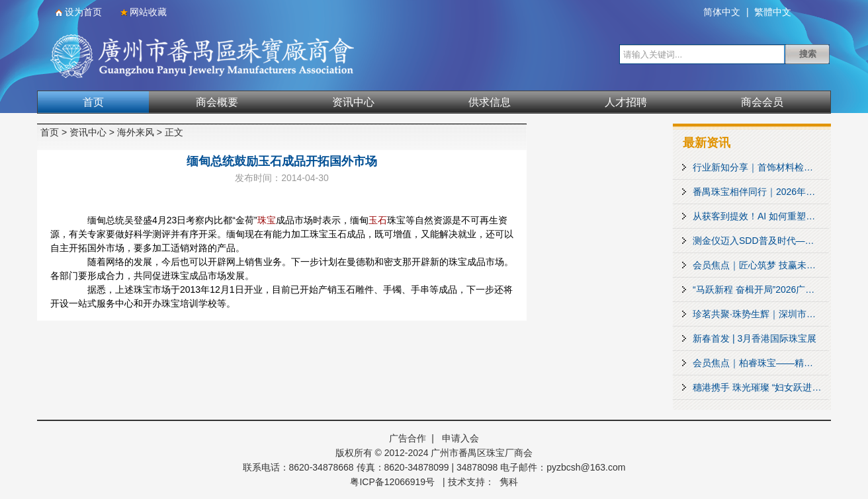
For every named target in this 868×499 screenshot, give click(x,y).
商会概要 (217, 102)
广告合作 (408, 438)
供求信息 (490, 102)
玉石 (378, 220)
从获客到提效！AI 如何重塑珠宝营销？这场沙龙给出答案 (760, 216)
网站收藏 (148, 12)
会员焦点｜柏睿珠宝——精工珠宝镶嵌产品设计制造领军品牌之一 (760, 363)
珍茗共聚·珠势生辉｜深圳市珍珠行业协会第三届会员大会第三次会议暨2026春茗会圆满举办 (760, 314)
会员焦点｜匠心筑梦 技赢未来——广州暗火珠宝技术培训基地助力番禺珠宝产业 (760, 265)
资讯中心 (353, 102)
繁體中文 (773, 12)
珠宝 (267, 220)
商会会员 (762, 102)
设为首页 (83, 12)
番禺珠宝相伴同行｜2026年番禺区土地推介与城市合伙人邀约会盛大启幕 (760, 192)
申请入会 (460, 438)
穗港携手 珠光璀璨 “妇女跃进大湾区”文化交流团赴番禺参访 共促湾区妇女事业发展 (760, 387)
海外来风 (136, 132)
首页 (93, 102)
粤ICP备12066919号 (392, 482)
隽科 (509, 482)
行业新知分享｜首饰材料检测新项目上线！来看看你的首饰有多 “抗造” (760, 167)
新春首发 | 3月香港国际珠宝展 (755, 338)
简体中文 (722, 12)
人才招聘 (626, 102)
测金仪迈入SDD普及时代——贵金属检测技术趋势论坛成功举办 (760, 241)
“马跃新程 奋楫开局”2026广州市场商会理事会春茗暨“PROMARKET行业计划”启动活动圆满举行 (760, 289)
